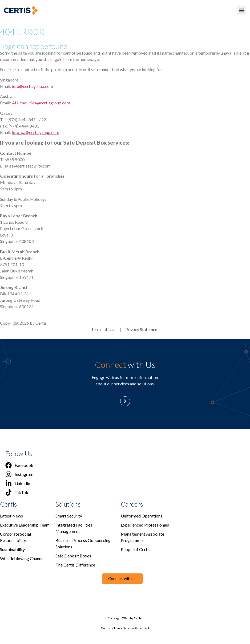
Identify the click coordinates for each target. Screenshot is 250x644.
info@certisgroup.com (33, 86)
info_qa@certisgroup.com (36, 132)
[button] (242, 11)
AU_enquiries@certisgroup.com (41, 103)
